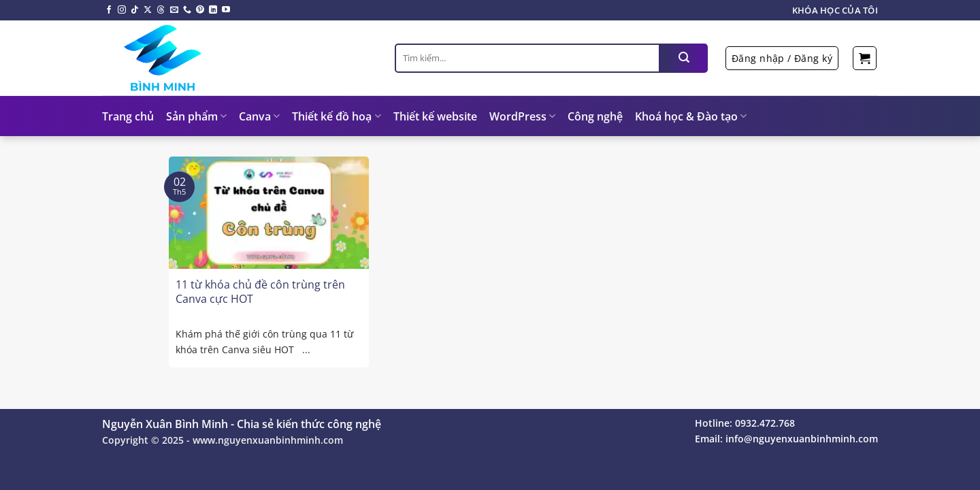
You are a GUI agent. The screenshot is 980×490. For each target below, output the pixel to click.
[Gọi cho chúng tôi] (187, 10)
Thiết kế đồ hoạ (336, 116)
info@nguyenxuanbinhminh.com (802, 439)
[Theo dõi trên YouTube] (226, 10)
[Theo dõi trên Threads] (161, 10)
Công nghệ (595, 116)
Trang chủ (128, 116)
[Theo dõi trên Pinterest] (200, 10)
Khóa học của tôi (835, 10)
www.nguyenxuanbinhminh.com (268, 440)
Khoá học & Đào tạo (691, 116)
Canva (259, 116)
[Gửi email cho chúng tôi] (174, 10)
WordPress (522, 116)
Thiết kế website (435, 116)
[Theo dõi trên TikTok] (135, 10)
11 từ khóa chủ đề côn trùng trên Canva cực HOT (260, 292)
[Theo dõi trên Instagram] (122, 10)
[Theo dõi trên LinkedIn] (213, 10)
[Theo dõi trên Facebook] (109, 10)
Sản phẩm (196, 116)
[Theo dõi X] (148, 10)
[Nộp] (684, 58)
